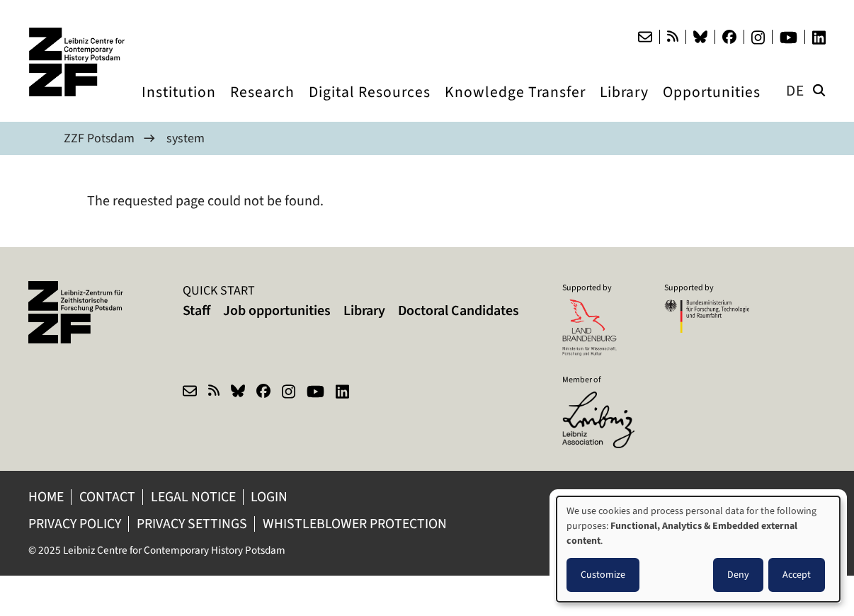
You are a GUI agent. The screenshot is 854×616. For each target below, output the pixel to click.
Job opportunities (277, 310)
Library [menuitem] (624, 105)
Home (47, 497)
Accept (797, 575)
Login (273, 497)
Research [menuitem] (262, 105)
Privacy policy (75, 524)
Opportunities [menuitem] (712, 105)
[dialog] (698, 549)
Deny (738, 575)
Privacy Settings (194, 524)
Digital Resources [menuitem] (370, 105)
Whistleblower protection (360, 524)
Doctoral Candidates (459, 310)
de (795, 90)
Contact (109, 497)
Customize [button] (603, 575)
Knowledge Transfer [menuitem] (515, 105)
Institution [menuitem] (179, 105)
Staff (197, 310)
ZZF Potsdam (99, 138)
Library (364, 310)
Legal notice (195, 497)
